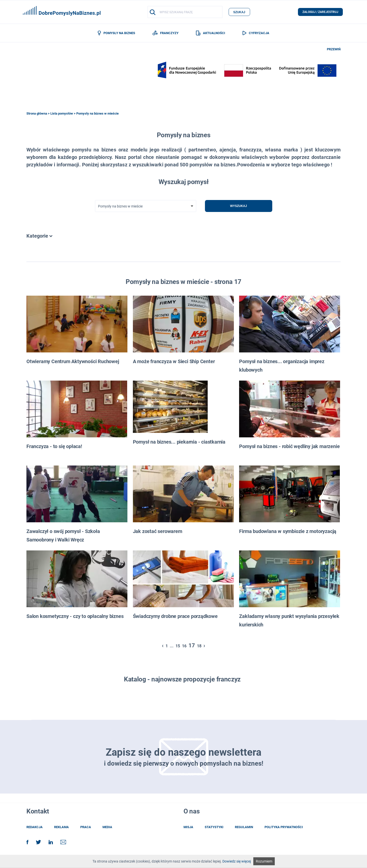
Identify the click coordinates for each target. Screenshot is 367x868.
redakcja (35, 827)
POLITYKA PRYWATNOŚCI (284, 827)
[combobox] (146, 206)
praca (86, 827)
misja (188, 827)
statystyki (214, 827)
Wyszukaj (238, 206)
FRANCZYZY (166, 33)
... (172, 646)
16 (184, 646)
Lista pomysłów (62, 113)
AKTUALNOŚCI (211, 33)
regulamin (244, 827)
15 (178, 646)
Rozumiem (264, 861)
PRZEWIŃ (334, 49)
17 (192, 645)
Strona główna (37, 113)
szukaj (239, 12)
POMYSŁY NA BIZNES (116, 33)
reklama (61, 827)
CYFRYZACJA (256, 33)
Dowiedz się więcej (237, 861)
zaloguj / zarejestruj (320, 12)
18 (199, 646)
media (107, 827)
